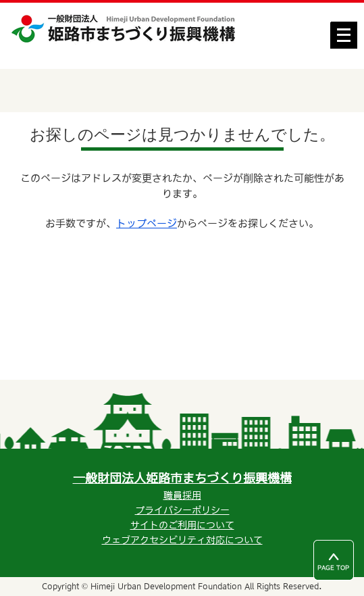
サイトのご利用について (182, 525)
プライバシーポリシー (182, 510)
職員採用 (182, 495)
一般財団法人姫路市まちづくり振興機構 (182, 478)
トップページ (147, 223)
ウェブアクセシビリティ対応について (182, 540)
